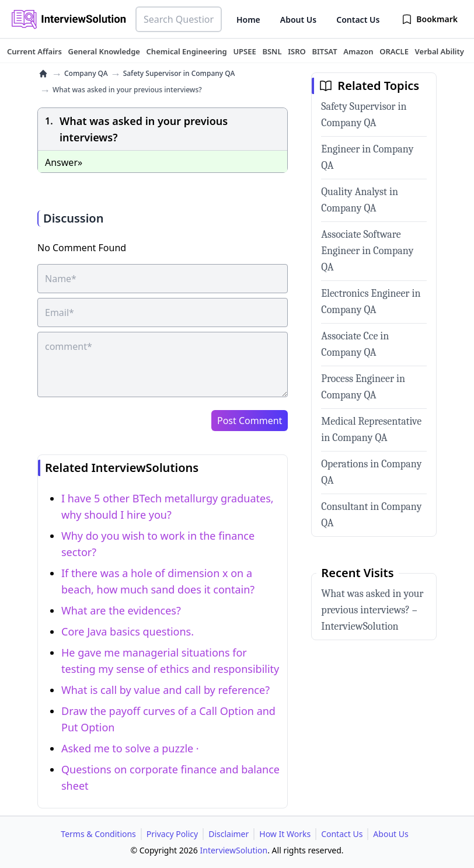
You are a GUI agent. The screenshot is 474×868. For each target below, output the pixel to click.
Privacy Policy (172, 834)
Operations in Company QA (371, 472)
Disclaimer (229, 834)
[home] (43, 74)
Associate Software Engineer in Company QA (367, 251)
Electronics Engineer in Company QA (371, 302)
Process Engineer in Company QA (363, 387)
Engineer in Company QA (367, 157)
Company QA (86, 74)
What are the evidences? (121, 610)
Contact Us (358, 20)
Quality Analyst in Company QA (360, 200)
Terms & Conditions (98, 834)
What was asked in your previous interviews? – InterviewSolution (372, 610)
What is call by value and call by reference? (165, 690)
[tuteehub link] (34, 51)
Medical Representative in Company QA (371, 430)
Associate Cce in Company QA (355, 344)
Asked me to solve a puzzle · (130, 748)
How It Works (285, 834)
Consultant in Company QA (371, 515)
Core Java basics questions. (128, 631)
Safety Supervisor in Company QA (179, 74)
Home (248, 20)
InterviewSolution (234, 850)
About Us (298, 20)
